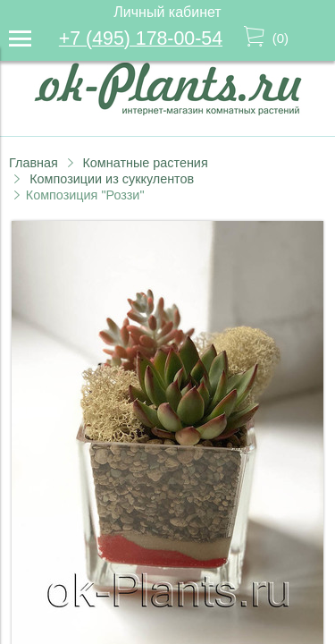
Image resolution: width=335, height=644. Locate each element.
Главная (33, 163)
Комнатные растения (145, 163)
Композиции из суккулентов (112, 179)
